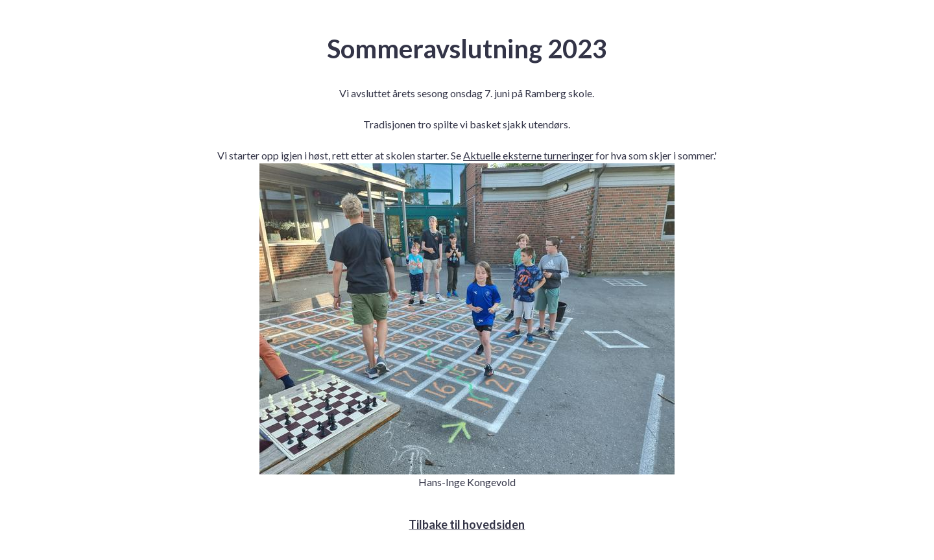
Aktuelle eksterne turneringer (528, 155)
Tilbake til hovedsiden (467, 524)
